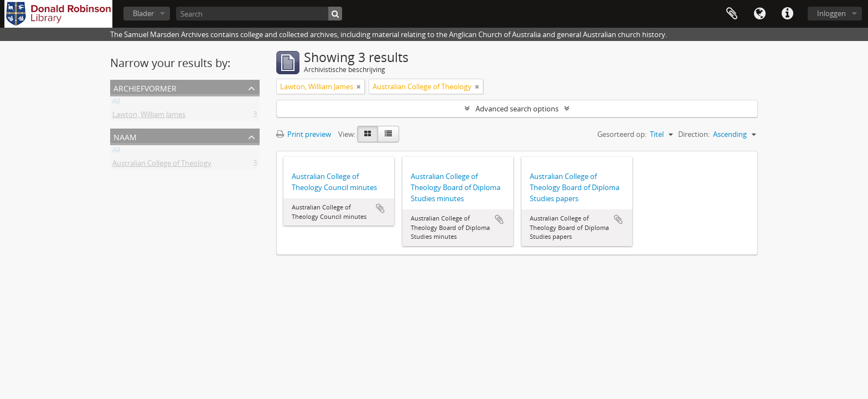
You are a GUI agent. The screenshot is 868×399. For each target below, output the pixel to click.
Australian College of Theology (162, 165)
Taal (759, 14)
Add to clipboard (380, 208)
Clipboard (732, 14)
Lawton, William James (149, 116)
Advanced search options (517, 109)
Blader (143, 13)
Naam (125, 136)
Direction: (694, 134)
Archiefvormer (145, 87)
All (116, 103)
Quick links (787, 14)
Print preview (304, 134)
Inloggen (831, 13)
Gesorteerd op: (622, 134)
